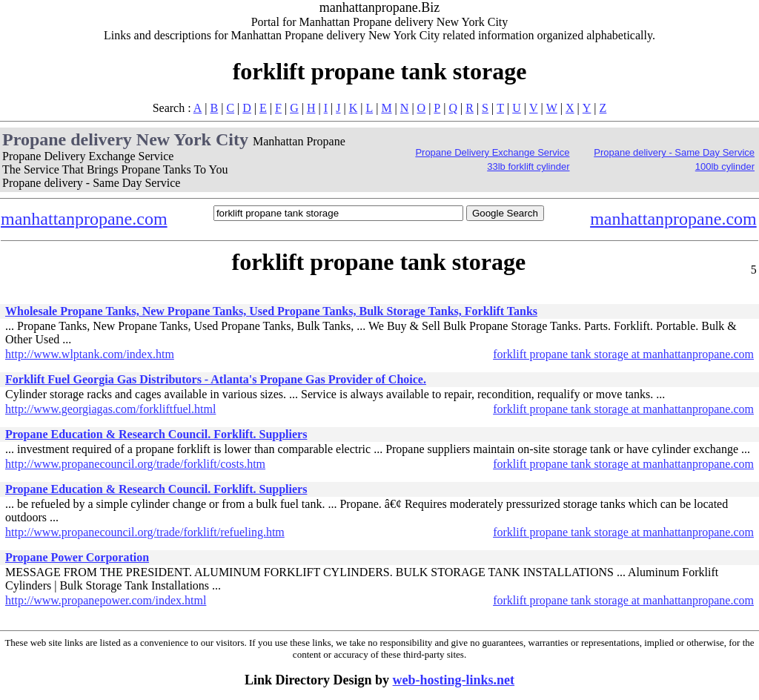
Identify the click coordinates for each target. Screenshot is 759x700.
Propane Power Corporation (77, 557)
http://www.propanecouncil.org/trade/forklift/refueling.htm (145, 532)
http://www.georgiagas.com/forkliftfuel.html (110, 409)
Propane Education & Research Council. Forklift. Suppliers (156, 434)
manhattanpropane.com (84, 219)
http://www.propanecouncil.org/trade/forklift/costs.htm (135, 464)
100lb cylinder (725, 166)
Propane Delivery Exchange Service (492, 152)
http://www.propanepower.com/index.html (106, 600)
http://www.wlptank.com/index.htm (90, 354)
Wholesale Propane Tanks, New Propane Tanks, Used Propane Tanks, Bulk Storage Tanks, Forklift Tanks (271, 311)
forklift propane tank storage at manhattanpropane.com (623, 354)
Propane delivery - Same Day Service (674, 152)
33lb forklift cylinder (528, 166)
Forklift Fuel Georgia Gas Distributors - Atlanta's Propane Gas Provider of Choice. (216, 379)
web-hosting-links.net (454, 680)
